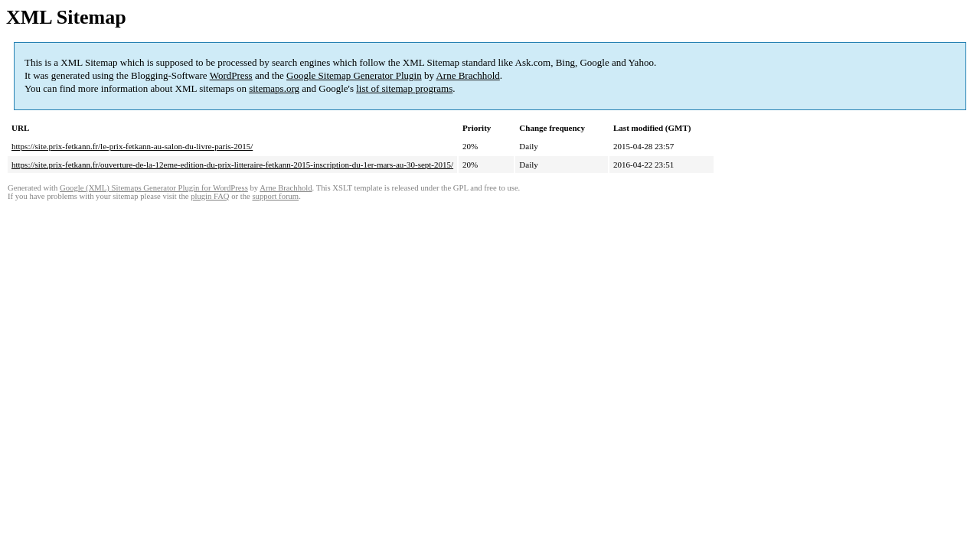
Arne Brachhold (467, 75)
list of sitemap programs (404, 88)
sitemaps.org (274, 88)
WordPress (231, 75)
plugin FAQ (210, 196)
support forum (275, 196)
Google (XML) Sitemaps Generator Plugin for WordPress (154, 188)
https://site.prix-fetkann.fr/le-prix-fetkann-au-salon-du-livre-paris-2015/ (132, 146)
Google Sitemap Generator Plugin (354, 75)
